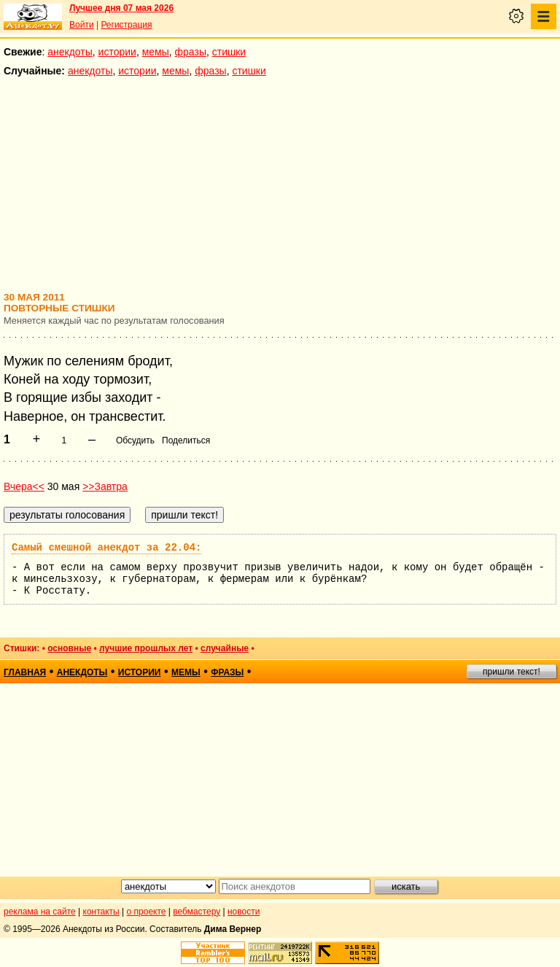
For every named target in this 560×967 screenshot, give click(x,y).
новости (244, 912)
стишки (229, 52)
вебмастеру (197, 912)
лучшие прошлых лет (146, 648)
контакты (101, 912)
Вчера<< (24, 486)
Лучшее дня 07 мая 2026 (121, 8)
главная (25, 672)
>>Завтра (105, 486)
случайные (225, 648)
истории (117, 52)
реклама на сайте (40, 912)
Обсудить (135, 440)
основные (69, 648)
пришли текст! (512, 672)
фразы (191, 52)
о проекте (147, 912)
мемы (156, 52)
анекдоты (70, 52)
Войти (82, 25)
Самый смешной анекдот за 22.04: (106, 548)
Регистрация (126, 25)
